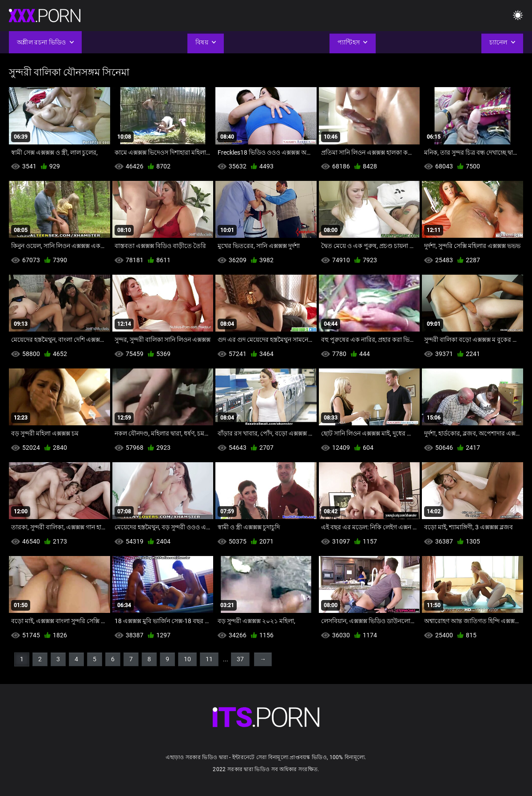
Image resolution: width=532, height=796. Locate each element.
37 (240, 659)
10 (187, 659)
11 (209, 659)
